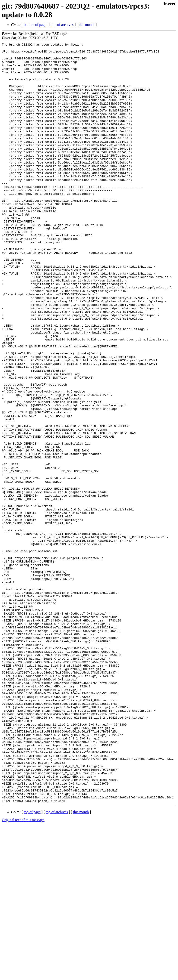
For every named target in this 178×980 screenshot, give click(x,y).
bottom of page (35, 25)
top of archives (62, 25)
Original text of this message (23, 972)
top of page (32, 964)
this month (87, 25)
